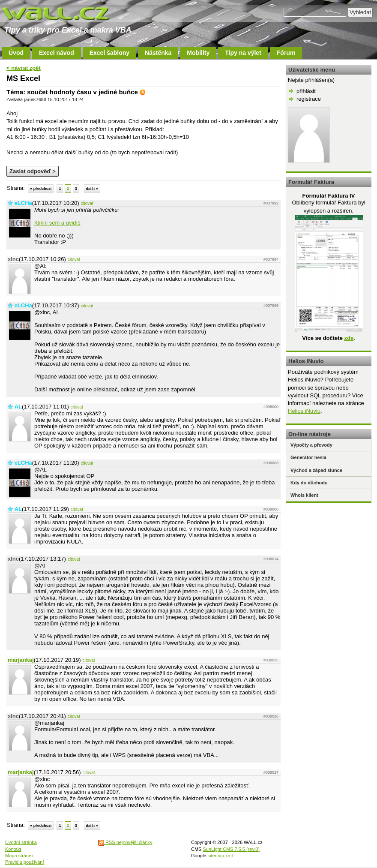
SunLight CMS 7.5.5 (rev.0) (231, 849)
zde (349, 338)
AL (18, 407)
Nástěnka (158, 53)
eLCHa (23, 203)
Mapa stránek (19, 856)
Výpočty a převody (311, 445)
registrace (309, 99)
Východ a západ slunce (316, 470)
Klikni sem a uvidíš (57, 223)
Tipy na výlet (243, 53)
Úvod (16, 53)
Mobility (198, 53)
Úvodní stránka (21, 842)
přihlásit (306, 91)
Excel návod (57, 53)
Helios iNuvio (304, 411)
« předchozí (41, 189)
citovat (87, 203)
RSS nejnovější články (125, 842)
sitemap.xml (220, 856)
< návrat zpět (24, 68)
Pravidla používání (25, 862)
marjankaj (21, 660)
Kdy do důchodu (309, 483)
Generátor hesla (308, 457)
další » (92, 189)
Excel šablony (109, 53)
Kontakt (13, 849)
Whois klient (304, 495)
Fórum (286, 53)
